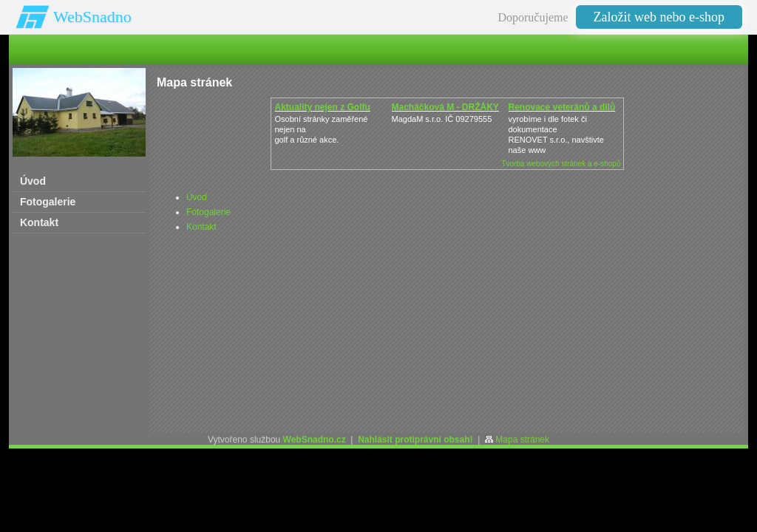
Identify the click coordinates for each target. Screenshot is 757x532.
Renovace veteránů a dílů (562, 107)
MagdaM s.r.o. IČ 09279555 (442, 119)
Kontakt (201, 227)
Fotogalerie (208, 212)
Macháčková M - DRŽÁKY (445, 107)
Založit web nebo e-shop (659, 17)
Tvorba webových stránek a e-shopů (561, 164)
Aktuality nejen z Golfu (323, 107)
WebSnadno (92, 17)
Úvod (197, 197)
